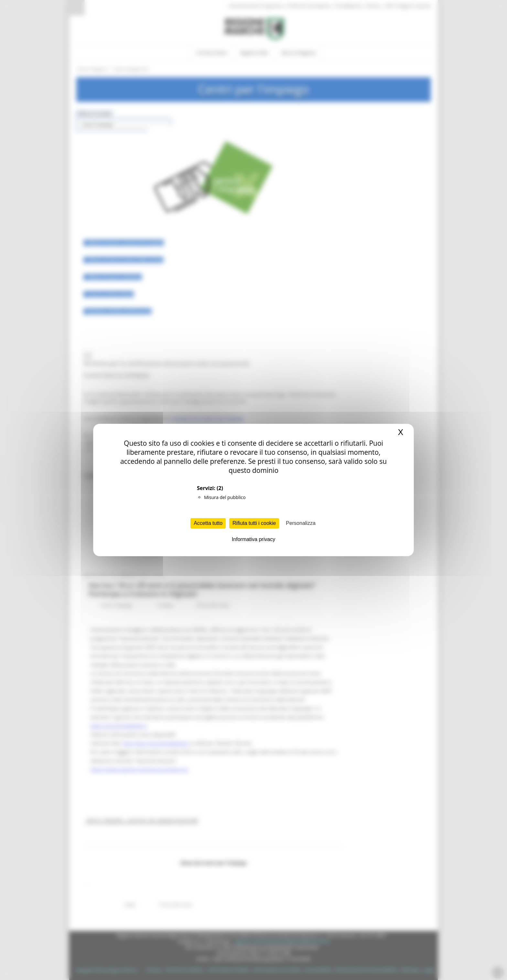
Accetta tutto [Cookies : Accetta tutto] (208, 523)
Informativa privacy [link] (253, 539)
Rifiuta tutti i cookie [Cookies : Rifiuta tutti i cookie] (254, 523)
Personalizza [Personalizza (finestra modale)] (301, 523)
